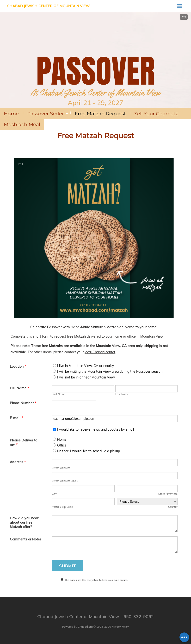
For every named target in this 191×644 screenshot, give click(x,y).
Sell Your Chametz (156, 114)
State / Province (168, 494)
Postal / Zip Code (62, 507)
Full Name (19, 388)
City (54, 494)
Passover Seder (46, 114)
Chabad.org (85, 627)
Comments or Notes (26, 539)
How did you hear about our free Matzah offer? (24, 522)
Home (11, 114)
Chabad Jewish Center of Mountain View (49, 6)
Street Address (61, 468)
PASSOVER (95, 71)
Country (173, 507)
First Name (59, 394)
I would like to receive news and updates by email (95, 429)
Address (18, 462)
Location (18, 366)
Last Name (122, 394)
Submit (68, 566)
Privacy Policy (120, 627)
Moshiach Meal (22, 124)
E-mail (16, 418)
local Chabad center (100, 352)
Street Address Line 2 (65, 481)
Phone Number (23, 403)
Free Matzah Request (100, 114)
